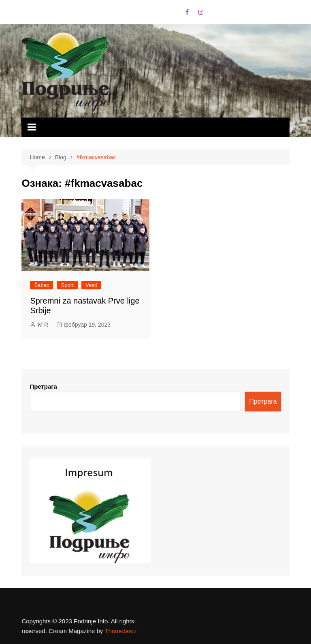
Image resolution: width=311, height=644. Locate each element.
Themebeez (120, 631)
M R (43, 325)
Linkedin (229, 14)
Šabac (42, 285)
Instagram (201, 12)
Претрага (43, 386)
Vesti (91, 285)
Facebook (187, 12)
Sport (67, 285)
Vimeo (243, 14)
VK (215, 14)
